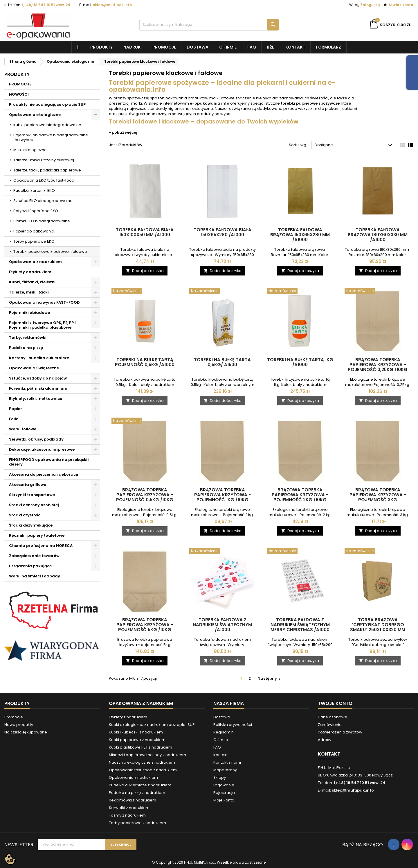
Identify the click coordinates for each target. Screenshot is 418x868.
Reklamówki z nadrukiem (133, 800)
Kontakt (295, 47)
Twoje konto (335, 703)
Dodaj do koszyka (145, 271)
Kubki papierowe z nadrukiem (137, 740)
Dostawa (198, 47)
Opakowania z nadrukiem (35, 262)
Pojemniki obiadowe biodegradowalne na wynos (51, 137)
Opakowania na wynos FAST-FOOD (44, 302)
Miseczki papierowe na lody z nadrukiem (147, 755)
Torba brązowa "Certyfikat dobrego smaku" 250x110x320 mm (378, 625)
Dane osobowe (333, 717)
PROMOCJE (20, 84)
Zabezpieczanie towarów (34, 556)
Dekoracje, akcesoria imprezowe (42, 449)
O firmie (228, 47)
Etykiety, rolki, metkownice (36, 399)
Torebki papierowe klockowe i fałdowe (50, 252)
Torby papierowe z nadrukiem (137, 823)
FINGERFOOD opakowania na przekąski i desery (49, 462)
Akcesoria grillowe (28, 485)
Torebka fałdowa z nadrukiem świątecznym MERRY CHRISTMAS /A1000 (300, 625)
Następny (270, 678)
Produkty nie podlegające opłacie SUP (47, 104)
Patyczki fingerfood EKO (36, 211)
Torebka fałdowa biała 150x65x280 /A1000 (222, 232)
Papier (16, 409)
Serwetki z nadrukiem (129, 808)
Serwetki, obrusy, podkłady (36, 439)
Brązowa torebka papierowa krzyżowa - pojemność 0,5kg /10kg (145, 495)
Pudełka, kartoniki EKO (34, 190)
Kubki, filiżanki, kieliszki (32, 282)
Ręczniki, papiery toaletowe (37, 535)
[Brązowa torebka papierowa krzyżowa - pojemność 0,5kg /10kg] (145, 421)
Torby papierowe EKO (34, 241)
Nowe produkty (19, 725)
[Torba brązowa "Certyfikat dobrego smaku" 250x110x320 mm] (378, 552)
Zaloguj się (370, 5)
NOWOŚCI (19, 94)
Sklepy (220, 777)
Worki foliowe (23, 429)
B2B (271, 47)
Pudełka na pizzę (26, 348)
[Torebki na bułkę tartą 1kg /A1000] (300, 291)
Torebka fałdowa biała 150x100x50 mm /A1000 (145, 232)
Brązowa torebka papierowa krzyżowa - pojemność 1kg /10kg (222, 495)
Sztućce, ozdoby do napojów (38, 378)
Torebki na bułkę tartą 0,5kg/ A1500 (222, 362)
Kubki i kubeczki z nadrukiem (136, 732)
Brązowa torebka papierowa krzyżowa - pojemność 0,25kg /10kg (378, 365)
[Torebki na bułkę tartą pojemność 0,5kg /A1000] (145, 291)
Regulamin (224, 732)
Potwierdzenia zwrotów (340, 732)
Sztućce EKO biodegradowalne (43, 201)
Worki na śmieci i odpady (35, 576)
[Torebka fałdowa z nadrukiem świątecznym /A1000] (223, 552)
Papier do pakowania (34, 231)
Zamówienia (330, 725)
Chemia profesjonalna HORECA (41, 546)
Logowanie (224, 785)
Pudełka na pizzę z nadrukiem (137, 793)
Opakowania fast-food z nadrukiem (143, 770)
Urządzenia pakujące (30, 566)
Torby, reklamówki (28, 338)
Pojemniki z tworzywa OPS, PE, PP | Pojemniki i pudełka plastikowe (42, 325)
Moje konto (224, 800)
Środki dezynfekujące (31, 525)
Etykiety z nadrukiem (30, 272)
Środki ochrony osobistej (34, 505)
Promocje (164, 47)
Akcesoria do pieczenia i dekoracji (44, 474)
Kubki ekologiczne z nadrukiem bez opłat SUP (152, 725)
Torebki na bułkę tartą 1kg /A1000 (300, 362)
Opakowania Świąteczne (34, 368)
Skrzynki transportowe (32, 495)
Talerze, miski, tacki (29, 292)
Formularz (328, 47)
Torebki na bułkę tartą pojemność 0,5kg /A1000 (145, 362)
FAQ (252, 47)
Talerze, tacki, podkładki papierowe (47, 170)
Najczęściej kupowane (26, 732)
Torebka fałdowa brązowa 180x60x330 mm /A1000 (378, 235)
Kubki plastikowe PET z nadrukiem (140, 747)
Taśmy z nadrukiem (127, 815)
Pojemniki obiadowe (29, 313)
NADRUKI (133, 47)
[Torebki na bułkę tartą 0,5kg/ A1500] (223, 291)
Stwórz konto (401, 5)
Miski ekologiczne (30, 150)
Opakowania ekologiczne (35, 115)
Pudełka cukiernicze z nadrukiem (140, 785)
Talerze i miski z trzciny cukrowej (44, 160)
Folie (14, 419)
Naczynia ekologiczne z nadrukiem (142, 762)
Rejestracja (224, 793)
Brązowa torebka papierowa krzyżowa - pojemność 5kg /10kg (145, 625)
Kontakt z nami (227, 762)
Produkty (101, 47)
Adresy (325, 740)
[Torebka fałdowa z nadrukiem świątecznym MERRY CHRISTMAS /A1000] (300, 552)
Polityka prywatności (233, 725)
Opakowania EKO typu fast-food (44, 180)
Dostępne (354, 145)
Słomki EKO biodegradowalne (42, 221)
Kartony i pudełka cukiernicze (39, 358)
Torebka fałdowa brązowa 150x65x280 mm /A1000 (300, 235)
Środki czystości (25, 515)
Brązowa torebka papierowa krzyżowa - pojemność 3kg (378, 495)
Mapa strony (225, 770)
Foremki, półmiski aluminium (38, 388)
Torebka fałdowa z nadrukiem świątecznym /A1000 (222, 625)
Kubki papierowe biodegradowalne (47, 125)
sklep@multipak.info (112, 5)
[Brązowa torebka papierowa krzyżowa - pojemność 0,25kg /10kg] (378, 291)
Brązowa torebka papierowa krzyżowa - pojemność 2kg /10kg (300, 495)
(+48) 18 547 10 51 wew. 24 (46, 5)
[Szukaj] (209, 25)
